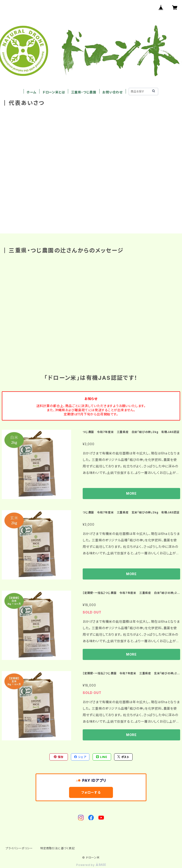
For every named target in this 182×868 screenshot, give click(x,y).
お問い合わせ (112, 92)
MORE (131, 493)
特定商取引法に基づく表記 (58, 848)
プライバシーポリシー (19, 848)
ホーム (31, 92)
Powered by (91, 865)
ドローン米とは (54, 92)
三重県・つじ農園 (84, 92)
